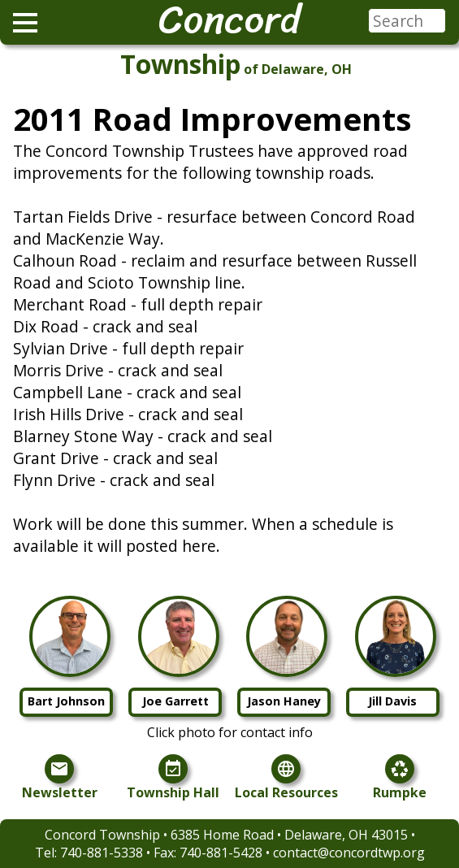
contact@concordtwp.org (349, 853)
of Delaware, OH (298, 69)
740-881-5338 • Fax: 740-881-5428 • (167, 853)
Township (180, 64)
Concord (229, 20)
